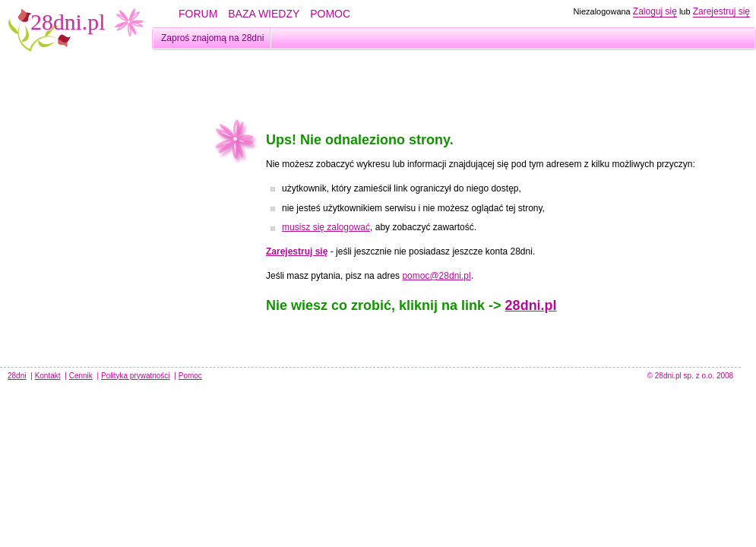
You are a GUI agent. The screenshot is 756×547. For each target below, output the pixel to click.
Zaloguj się (655, 11)
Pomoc (190, 376)
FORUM (198, 14)
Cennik (81, 376)
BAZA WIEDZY (264, 14)
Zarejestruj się (721, 11)
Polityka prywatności (136, 376)
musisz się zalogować (326, 227)
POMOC (330, 14)
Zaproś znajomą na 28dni (212, 38)
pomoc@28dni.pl (436, 276)
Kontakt (48, 376)
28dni (17, 376)
